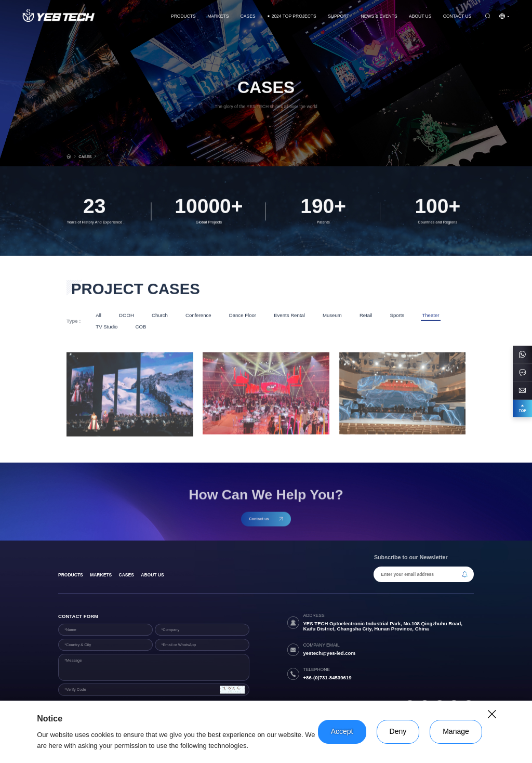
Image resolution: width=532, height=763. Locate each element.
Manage (456, 731)
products (71, 575)
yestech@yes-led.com (329, 653)
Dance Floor (243, 316)
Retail (366, 316)
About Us (420, 16)
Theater (430, 316)
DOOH (127, 316)
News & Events (379, 16)
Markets (218, 16)
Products (183, 16)
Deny (398, 731)
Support (338, 16)
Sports (397, 316)
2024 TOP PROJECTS (292, 16)
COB (141, 327)
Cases (127, 575)
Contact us (457, 16)
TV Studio (107, 327)
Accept (342, 731)
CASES (248, 16)
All (98, 316)
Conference (198, 316)
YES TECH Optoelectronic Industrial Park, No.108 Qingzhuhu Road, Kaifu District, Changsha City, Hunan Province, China (383, 626)
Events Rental (289, 316)
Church (160, 316)
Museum (332, 316)
